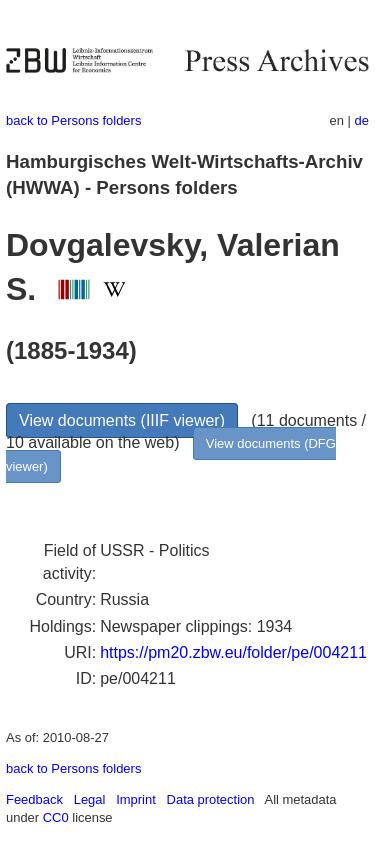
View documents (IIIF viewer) (122, 420)
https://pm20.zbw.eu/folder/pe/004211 (233, 652)
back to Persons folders (73, 120)
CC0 (56, 817)
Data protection (211, 799)
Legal (90, 799)
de (362, 120)
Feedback (34, 799)
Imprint (136, 799)
